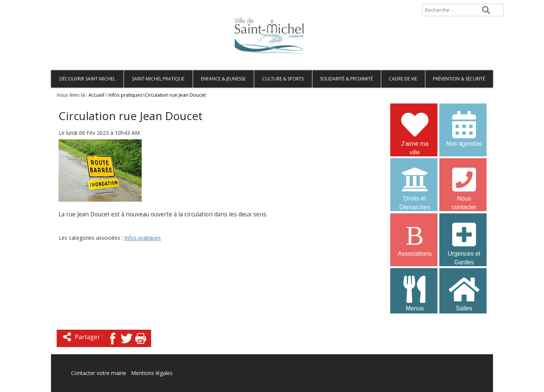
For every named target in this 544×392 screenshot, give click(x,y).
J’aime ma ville (415, 129)
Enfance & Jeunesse (223, 79)
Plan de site (99, 4)
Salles (464, 293)
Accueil (63, 4)
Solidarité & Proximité (346, 79)
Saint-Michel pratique (158, 79)
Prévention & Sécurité (459, 79)
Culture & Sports (283, 79)
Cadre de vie (403, 79)
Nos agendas (464, 128)
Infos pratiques (126, 95)
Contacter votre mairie (99, 373)
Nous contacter (464, 184)
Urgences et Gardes (464, 239)
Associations (415, 238)
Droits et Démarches (415, 184)
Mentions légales (152, 373)
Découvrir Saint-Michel (87, 79)
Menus (415, 293)
